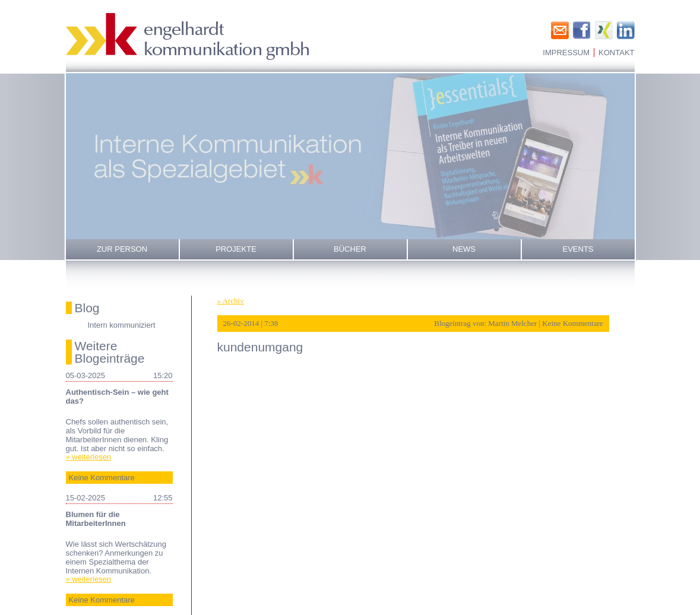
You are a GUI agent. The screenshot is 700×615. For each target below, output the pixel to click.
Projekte (236, 249)
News (464, 249)
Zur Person (122, 249)
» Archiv (231, 301)
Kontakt (616, 53)
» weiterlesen (89, 457)
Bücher (350, 249)
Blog (87, 308)
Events (578, 249)
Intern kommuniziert (122, 325)
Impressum (566, 53)
